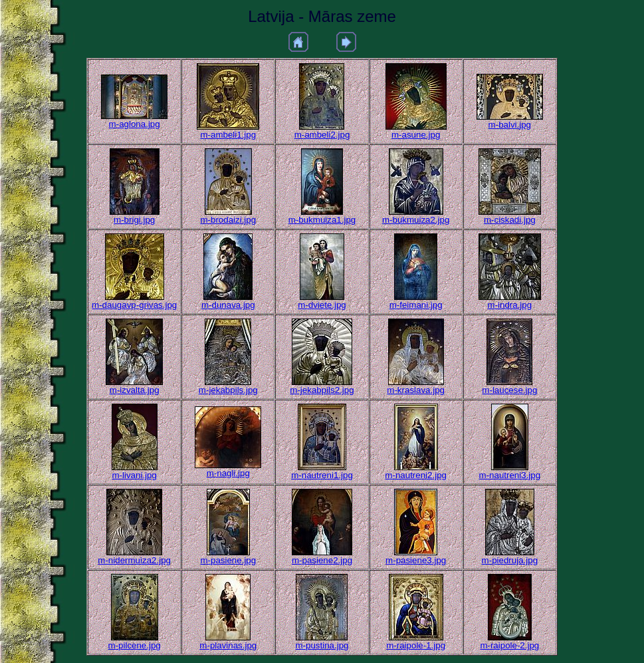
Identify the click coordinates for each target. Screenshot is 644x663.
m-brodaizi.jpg (228, 220)
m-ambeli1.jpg (228, 135)
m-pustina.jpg (322, 645)
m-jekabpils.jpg (228, 390)
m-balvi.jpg (510, 125)
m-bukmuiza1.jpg (322, 220)
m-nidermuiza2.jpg (134, 560)
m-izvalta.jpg (135, 390)
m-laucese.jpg (509, 390)
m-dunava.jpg (228, 305)
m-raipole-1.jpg (416, 645)
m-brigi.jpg (134, 220)
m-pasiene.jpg (228, 560)
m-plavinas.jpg (228, 645)
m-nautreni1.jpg (322, 475)
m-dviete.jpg (322, 305)
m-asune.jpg (416, 135)
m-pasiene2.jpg (322, 560)
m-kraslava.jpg (416, 390)
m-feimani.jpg (416, 305)
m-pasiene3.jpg (416, 560)
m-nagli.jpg (228, 473)
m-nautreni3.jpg (510, 475)
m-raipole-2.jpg (509, 645)
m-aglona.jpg (135, 124)
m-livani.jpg (134, 475)
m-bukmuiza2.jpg (416, 220)
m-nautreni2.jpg (416, 475)
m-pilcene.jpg (135, 645)
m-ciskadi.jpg (510, 220)
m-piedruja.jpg (510, 560)
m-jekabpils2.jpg (322, 390)
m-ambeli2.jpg (322, 135)
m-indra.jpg (509, 305)
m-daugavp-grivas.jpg (134, 305)
